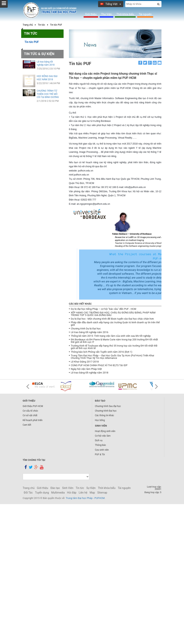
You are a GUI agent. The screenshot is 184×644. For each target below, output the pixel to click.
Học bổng (100, 420)
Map (92, 493)
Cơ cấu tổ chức (30, 411)
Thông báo (100, 445)
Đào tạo (55, 488)
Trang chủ (28, 25)
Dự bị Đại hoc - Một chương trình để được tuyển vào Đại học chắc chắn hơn (112, 319)
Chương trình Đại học (106, 411)
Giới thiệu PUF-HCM (33, 406)
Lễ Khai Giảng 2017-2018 (85, 362)
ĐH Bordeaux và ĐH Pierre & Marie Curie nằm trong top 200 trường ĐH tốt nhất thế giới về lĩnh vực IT (114, 341)
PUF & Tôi (100, 454)
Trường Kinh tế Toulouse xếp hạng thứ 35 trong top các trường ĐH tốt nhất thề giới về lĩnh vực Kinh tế (114, 347)
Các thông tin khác (105, 415)
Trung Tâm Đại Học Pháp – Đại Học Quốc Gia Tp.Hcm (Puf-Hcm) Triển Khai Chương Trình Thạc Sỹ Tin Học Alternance (113, 357)
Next (156, 387)
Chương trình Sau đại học (108, 406)
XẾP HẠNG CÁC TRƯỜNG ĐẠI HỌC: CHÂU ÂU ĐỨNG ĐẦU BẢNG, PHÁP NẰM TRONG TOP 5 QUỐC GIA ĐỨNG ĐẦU (113, 314)
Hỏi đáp (72, 493)
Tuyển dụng (42, 493)
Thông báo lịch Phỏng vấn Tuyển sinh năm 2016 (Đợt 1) (102, 352)
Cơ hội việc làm (103, 436)
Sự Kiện (91, 488)
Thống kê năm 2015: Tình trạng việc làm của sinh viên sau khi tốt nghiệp (111, 336)
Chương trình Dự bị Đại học (86, 329)
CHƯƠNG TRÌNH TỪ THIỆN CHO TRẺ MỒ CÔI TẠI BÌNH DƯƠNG (48, 94)
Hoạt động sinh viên (105, 431)
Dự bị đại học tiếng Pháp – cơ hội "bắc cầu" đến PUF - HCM (104, 309)
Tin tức (41, 25)
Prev (28, 387)
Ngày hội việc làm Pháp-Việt (86, 369)
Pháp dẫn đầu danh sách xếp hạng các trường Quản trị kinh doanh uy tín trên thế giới (115, 324)
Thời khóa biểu (125, 14)
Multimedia (58, 493)
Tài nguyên (145, 14)
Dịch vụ (99, 440)
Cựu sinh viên (102, 450)
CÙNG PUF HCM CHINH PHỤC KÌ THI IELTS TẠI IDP (99, 365)
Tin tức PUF (56, 25)
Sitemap (102, 493)
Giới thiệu (91, 14)
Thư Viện (107, 14)
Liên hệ (83, 493)
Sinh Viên (68, 488)
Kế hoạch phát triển (33, 420)
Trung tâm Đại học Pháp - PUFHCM (85, 498)
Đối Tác (28, 493)
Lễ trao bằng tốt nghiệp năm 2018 (90, 373)
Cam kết (27, 425)
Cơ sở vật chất (30, 415)
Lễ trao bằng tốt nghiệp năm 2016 (90, 332)
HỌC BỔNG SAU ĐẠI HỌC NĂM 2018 (47, 78)
